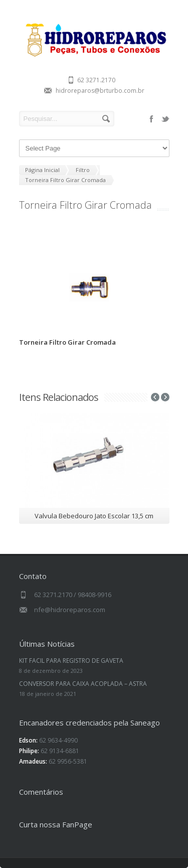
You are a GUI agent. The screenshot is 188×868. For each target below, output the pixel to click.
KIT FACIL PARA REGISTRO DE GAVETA (71, 661)
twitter (165, 119)
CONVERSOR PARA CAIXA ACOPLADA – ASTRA (83, 684)
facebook (151, 119)
